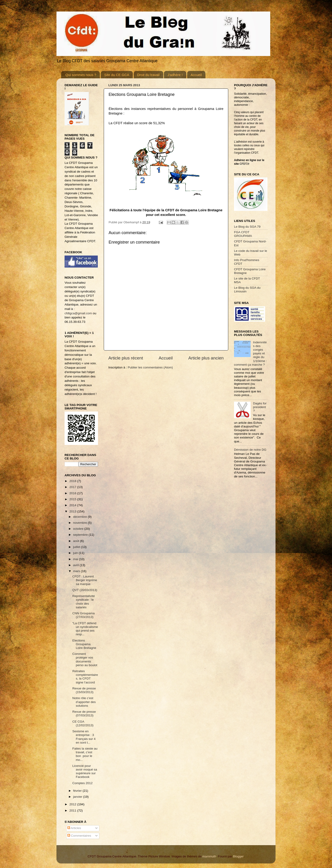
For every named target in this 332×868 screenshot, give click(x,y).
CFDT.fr (245, 164)
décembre (80, 517)
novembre (80, 523)
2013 (73, 511)
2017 (73, 487)
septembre (81, 535)
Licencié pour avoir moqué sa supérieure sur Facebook (85, 771)
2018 (73, 481)
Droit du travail (148, 75)
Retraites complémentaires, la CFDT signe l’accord (85, 677)
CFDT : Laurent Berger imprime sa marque (85, 580)
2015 (73, 499)
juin (76, 553)
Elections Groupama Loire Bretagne (84, 644)
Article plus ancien (206, 358)
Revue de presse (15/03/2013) (84, 690)
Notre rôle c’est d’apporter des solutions (84, 702)
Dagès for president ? (260, 407)
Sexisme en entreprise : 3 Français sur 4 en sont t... (84, 737)
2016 (73, 493)
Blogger (238, 856)
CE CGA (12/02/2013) (83, 723)
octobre (79, 529)
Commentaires (79, 836)
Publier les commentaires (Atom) (150, 367)
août (77, 541)
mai (76, 559)
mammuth (209, 856)
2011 (73, 811)
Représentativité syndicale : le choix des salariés (84, 602)
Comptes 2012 (83, 783)
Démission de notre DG (250, 450)
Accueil (196, 75)
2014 (73, 505)
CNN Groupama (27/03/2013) (84, 615)
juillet (77, 547)
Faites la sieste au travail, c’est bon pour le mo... (85, 754)
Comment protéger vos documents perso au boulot (85, 659)
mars (77, 571)
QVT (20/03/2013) (85, 590)
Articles (74, 828)
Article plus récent (126, 358)
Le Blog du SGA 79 (247, 227)
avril (76, 565)
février (78, 791)
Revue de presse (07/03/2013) (84, 714)
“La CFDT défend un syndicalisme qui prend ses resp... (85, 629)
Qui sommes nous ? (81, 75)
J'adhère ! (175, 75)
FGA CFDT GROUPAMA (243, 234)
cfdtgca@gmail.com (78, 313)
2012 (73, 804)
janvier (78, 797)
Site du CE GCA (117, 75)
